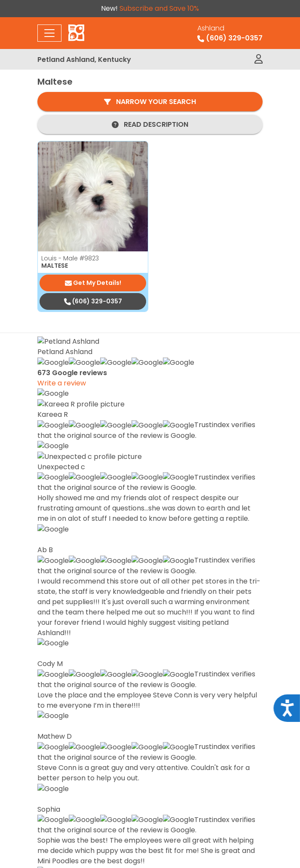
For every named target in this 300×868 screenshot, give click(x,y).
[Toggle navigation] (49, 33)
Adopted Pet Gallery (196, 700)
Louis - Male (70, 258)
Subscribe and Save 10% (159, 8)
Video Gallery (184, 727)
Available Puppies (191, 659)
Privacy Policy (150, 825)
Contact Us (180, 714)
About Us (176, 686)
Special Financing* (193, 672)
